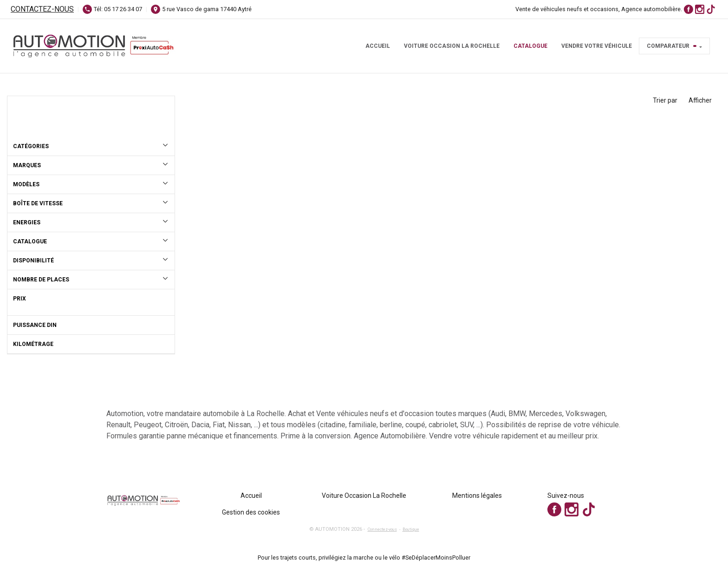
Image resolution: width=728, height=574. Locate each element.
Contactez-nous (42, 9)
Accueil (378, 46)
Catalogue (530, 46)
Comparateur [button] (672, 46)
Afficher (700, 100)
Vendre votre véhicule (597, 46)
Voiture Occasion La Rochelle (452, 46)
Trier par (665, 100)
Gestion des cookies (251, 512)
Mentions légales (477, 496)
